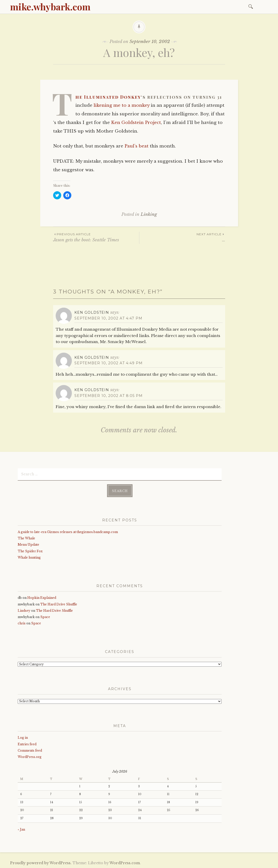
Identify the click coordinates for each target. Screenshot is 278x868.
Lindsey (24, 610)
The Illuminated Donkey (108, 97)
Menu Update (28, 544)
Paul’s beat (136, 146)
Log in (23, 737)
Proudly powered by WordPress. (41, 863)
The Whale (26, 538)
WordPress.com (125, 863)
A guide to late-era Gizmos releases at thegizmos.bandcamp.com (68, 532)
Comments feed (30, 750)
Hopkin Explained (42, 597)
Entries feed (27, 744)
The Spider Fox (30, 551)
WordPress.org (30, 757)
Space (45, 617)
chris (22, 623)
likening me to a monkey (122, 105)
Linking (149, 214)
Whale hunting (29, 557)
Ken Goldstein (92, 312)
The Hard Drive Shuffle (59, 604)
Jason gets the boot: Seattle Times (96, 237)
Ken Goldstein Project (136, 123)
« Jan (21, 829)
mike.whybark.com (50, 7)
